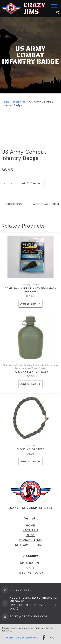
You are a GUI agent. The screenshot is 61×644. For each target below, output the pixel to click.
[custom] (52, 638)
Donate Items (31, 540)
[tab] (13, 204)
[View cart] (58, 13)
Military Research (30, 545)
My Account (31, 563)
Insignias (19, 102)
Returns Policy (31, 573)
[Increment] (11, 183)
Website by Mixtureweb (22, 638)
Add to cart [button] (28, 304)
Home (6, 102)
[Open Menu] (54, 6)
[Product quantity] (8, 183)
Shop (30, 535)
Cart (30, 568)
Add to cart (29, 183)
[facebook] (44, 638)
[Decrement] (4, 183)
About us (31, 530)
